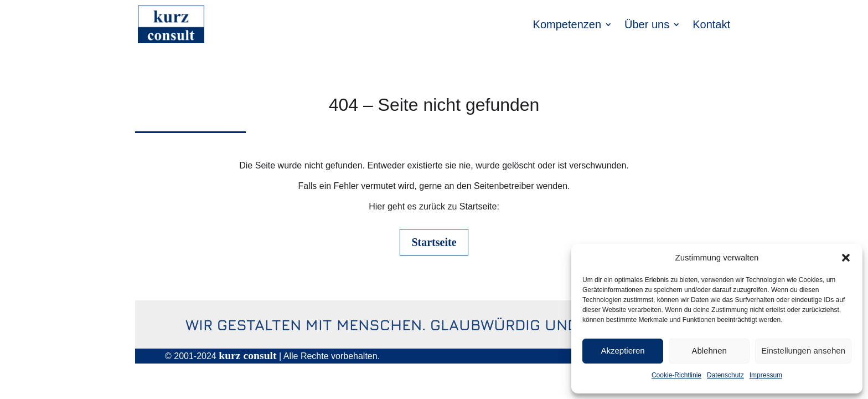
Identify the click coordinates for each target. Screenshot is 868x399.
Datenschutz (725, 375)
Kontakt (711, 24)
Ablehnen (709, 351)
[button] (846, 258)
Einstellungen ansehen (803, 351)
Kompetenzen (567, 24)
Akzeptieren (622, 351)
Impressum (766, 375)
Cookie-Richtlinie (676, 375)
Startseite (434, 242)
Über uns (647, 24)
